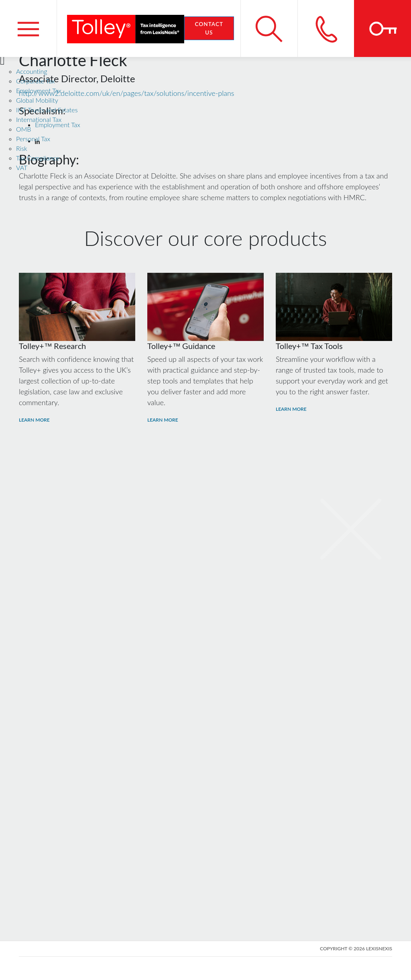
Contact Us (209, 28)
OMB (23, 129)
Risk (22, 148)
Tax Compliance (38, 158)
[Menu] (28, 28)
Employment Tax (39, 90)
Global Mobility (37, 100)
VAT (22, 167)
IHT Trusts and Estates (47, 110)
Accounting (32, 71)
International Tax (39, 119)
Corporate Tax (35, 81)
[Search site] (269, 28)
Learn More (34, 420)
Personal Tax (33, 139)
